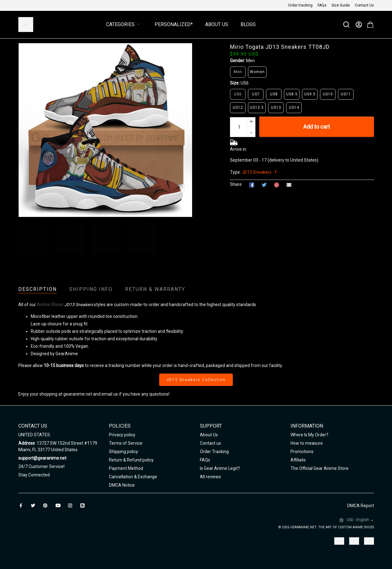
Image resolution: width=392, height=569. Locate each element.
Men (250, 61)
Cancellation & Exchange (133, 477)
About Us (217, 24)
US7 (256, 94)
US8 (274, 94)
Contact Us (364, 5)
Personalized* (174, 24)
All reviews (210, 477)
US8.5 (292, 94)
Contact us (210, 443)
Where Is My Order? (309, 435)
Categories (124, 24)
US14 (294, 108)
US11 (346, 94)
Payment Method (126, 468)
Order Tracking (214, 452)
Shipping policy (124, 452)
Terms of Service (126, 443)
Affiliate (298, 460)
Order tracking (300, 5)
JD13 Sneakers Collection (196, 380)
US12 (238, 108)
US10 (328, 94)
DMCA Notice (122, 485)
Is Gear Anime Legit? (220, 468)
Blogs (248, 24)
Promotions (302, 452)
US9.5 (310, 94)
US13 (276, 108)
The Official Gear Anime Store (320, 468)
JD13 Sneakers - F (259, 172)
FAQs (322, 5)
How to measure (307, 443)
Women (257, 72)
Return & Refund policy (131, 460)
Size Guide (341, 5)
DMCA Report (361, 506)
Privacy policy (122, 435)
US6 (245, 83)
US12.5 (257, 108)
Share (236, 184)
